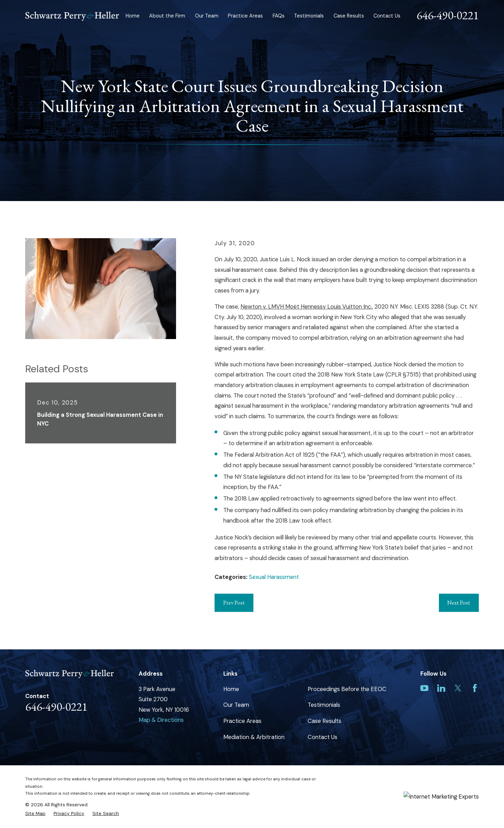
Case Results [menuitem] (349, 16)
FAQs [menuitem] (279, 16)
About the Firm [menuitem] (167, 16)
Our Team (236, 705)
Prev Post (234, 602)
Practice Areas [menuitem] (245, 16)
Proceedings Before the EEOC (347, 689)
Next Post (459, 602)
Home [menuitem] (133, 16)
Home (231, 689)
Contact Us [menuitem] (387, 16)
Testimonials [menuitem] (309, 16)
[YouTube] (424, 688)
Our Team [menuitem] (207, 16)
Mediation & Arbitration (254, 737)
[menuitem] (35, 813)
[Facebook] (475, 688)
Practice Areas (242, 721)
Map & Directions (161, 720)
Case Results (324, 721)
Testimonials (324, 705)
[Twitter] (458, 688)
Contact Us (323, 737)
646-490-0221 (448, 15)
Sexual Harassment (274, 577)
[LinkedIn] (441, 688)
